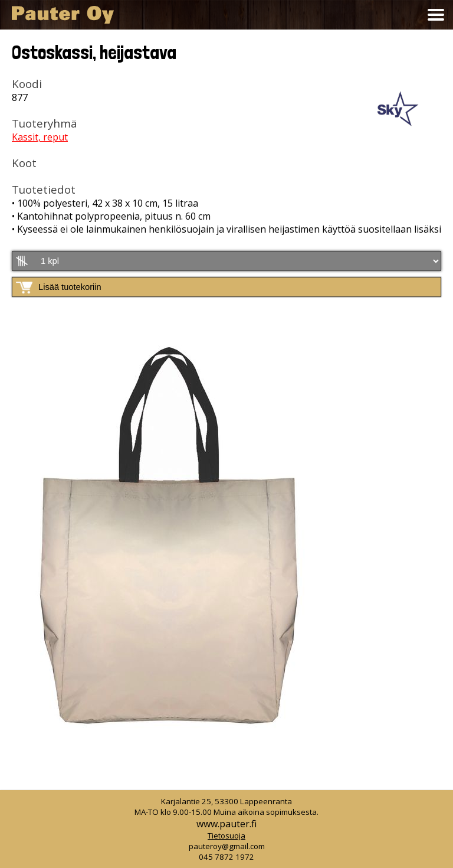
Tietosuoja (226, 836)
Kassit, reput (40, 137)
